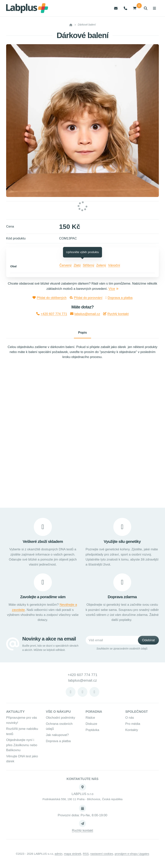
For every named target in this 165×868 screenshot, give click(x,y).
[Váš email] (116, 642)
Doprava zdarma (122, 598)
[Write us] (82, 825)
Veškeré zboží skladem (43, 543)
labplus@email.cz (85, 314)
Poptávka (92, 731)
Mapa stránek (73, 856)
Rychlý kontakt (116, 314)
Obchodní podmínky (61, 719)
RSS (86, 856)
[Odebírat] (148, 642)
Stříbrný (89, 265)
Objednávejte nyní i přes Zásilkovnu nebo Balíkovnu (22, 747)
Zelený (101, 265)
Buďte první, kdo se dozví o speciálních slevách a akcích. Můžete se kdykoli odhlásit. (50, 649)
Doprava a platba (119, 298)
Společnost (136, 713)
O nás (130, 719)
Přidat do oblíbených (49, 298)
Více (114, 289)
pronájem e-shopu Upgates (132, 856)
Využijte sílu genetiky (122, 543)
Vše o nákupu (58, 713)
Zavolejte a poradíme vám (43, 598)
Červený (65, 265)
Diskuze (91, 726)
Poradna (94, 713)
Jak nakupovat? (57, 737)
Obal (13, 266)
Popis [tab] (83, 333)
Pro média (133, 726)
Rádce (90, 719)
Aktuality (15, 713)
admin (58, 856)
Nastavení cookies (102, 856)
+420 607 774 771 (52, 314)
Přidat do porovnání (86, 298)
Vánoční (114, 265)
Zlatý (77, 265)
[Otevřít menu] (154, 8)
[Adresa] (82, 789)
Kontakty (132, 731)
